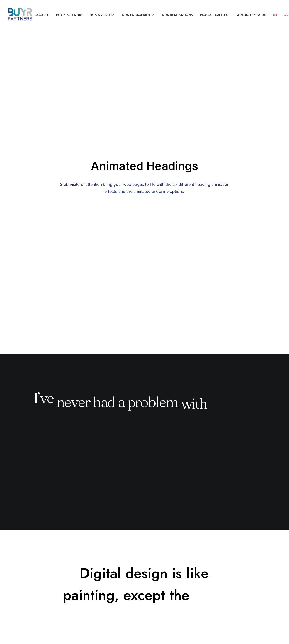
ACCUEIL (42, 15)
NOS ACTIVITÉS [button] (102, 15)
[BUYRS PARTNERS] (20, 15)
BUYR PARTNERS (69, 15)
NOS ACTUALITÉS (214, 15)
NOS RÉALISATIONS (177, 15)
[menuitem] (42, 15)
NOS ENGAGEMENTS (138, 15)
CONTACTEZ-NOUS (251, 15)
